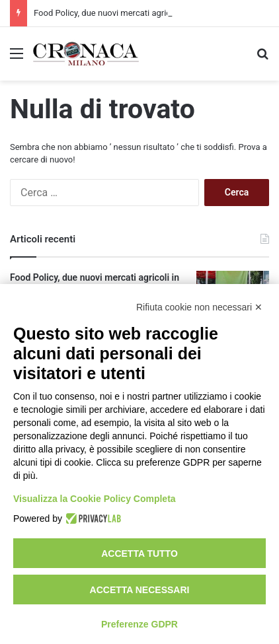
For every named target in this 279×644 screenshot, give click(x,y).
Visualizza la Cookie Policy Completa (95, 499)
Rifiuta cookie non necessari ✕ (199, 307)
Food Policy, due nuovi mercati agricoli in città (121, 13)
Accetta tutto (139, 554)
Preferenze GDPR (139, 624)
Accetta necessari (140, 590)
